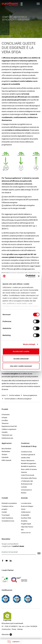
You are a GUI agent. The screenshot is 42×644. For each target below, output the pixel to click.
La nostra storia (26, 503)
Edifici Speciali (6, 460)
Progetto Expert (26, 524)
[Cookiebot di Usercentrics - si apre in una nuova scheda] (26, 276)
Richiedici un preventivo (9, 503)
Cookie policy (6, 629)
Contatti (13, 642)
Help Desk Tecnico (27, 527)
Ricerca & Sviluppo (27, 506)
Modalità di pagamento (29, 463)
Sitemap (20, 629)
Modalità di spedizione (29, 466)
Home (4, 395)
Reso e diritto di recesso (29, 469)
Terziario (4, 454)
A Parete (4, 418)
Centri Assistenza (7, 518)
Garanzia (24, 472)
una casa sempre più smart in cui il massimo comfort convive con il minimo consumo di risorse (21, 386)
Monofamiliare (6, 449)
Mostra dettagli (29, 344)
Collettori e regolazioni (9, 429)
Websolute (7, 634)
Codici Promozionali (28, 475)
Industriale (5, 457)
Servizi (23, 509)
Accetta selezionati (21, 359)
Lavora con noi (26, 533)
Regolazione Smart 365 (9, 426)
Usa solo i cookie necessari (21, 366)
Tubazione (5, 423)
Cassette (5, 432)
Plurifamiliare (6, 451)
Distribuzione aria (7, 438)
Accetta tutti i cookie (21, 351)
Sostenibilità (25, 515)
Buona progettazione (30, 395)
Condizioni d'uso (27, 452)
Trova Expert (6, 515)
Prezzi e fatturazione (28, 461)
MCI (22, 530)
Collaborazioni (26, 512)
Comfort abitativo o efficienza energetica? (18, 399)
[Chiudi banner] (39, 276)
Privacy (14, 629)
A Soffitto (5, 420)
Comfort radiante (14, 395)
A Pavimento (6, 415)
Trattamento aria (7, 435)
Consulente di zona (8, 521)
